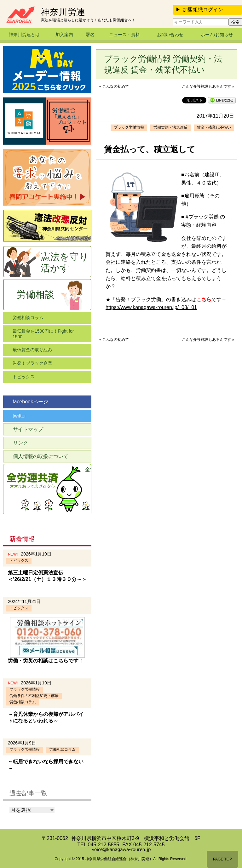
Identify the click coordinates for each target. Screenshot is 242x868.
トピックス (24, 377)
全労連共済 (88, 470)
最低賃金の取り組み (32, 350)
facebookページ (30, 402)
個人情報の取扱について (41, 456)
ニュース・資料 (124, 35)
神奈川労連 (63, 12)
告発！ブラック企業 (32, 363)
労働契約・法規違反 (170, 127)
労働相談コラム (28, 318)
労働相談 (35, 294)
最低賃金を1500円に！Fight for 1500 (43, 334)
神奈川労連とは (24, 35)
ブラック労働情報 (129, 127)
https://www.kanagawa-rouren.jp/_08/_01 (151, 307)
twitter (19, 416)
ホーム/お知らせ (217, 35)
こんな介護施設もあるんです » (208, 86)
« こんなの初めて (114, 86)
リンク (20, 443)
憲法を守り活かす (65, 262)
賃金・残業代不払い (214, 127)
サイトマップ (28, 429)
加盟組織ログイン (200, 10)
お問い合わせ (170, 35)
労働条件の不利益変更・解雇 (34, 696)
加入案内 (64, 35)
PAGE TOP (222, 859)
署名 (90, 35)
